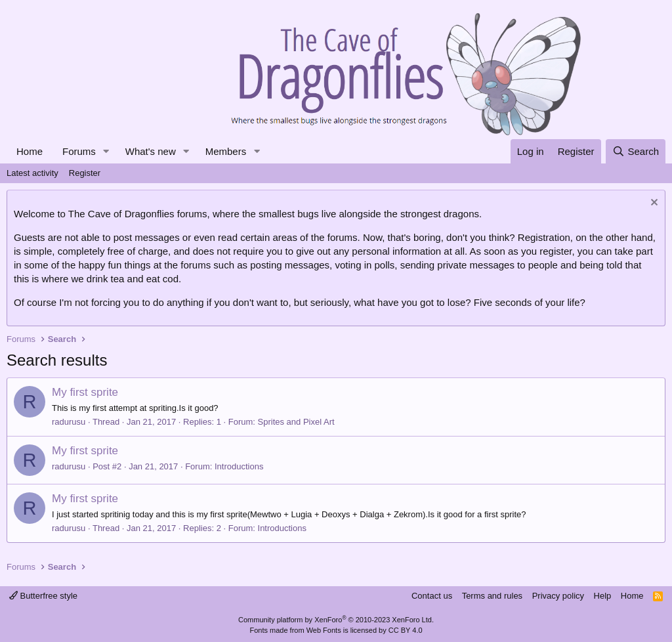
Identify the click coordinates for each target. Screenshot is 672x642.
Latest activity (32, 173)
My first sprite (85, 392)
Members (226, 151)
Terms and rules (492, 596)
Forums (79, 151)
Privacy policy (558, 596)
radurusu (69, 422)
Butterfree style (43, 596)
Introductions (239, 466)
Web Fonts (324, 630)
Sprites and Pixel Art (296, 422)
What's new (151, 151)
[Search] (636, 151)
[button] (106, 151)
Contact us (432, 596)
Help (603, 596)
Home (30, 151)
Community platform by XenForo (336, 620)
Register (85, 173)
